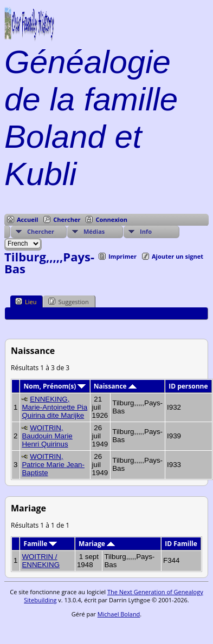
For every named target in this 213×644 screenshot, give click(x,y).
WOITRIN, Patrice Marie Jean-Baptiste (53, 465)
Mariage (97, 544)
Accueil (27, 219)
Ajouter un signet (177, 256)
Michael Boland (119, 614)
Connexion (111, 219)
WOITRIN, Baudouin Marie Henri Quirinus (47, 436)
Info (146, 231)
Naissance (115, 386)
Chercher (67, 219)
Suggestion (68, 301)
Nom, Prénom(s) (55, 386)
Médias (94, 231)
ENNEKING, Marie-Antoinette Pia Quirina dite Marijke (54, 407)
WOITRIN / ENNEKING (41, 561)
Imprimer (122, 256)
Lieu (26, 301)
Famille (41, 544)
